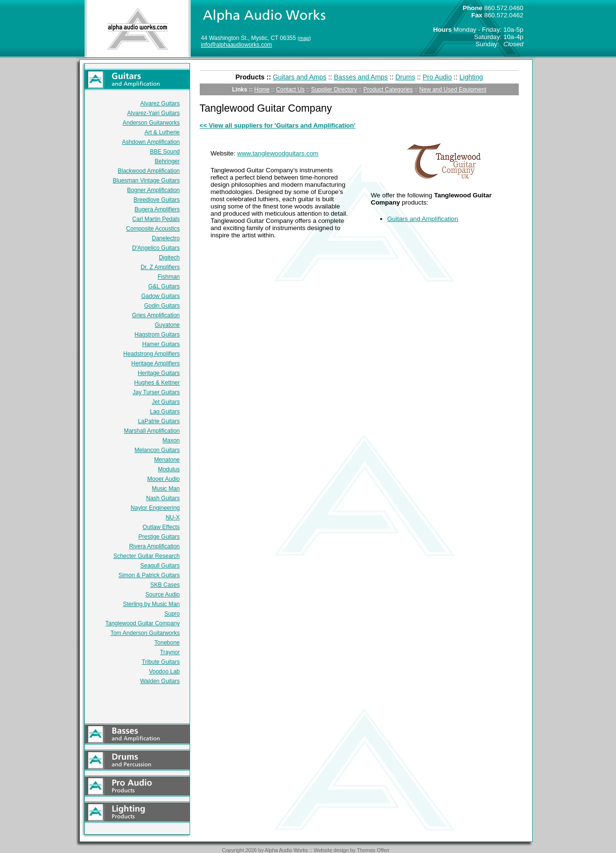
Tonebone (167, 643)
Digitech (169, 258)
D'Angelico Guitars (156, 248)
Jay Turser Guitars (156, 392)
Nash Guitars (163, 498)
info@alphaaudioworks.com (237, 45)
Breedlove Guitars (156, 200)
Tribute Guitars (161, 662)
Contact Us (290, 90)
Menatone (167, 460)
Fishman (168, 277)
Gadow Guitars (160, 296)
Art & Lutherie (162, 132)
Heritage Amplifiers (156, 363)
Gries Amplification (156, 315)
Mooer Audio (163, 479)
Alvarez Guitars (160, 103)
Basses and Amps (361, 77)
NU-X (173, 517)
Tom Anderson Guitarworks (145, 633)
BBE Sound (165, 152)
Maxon (171, 440)
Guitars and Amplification (423, 219)
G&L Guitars (164, 286)
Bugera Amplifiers (157, 209)
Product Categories (388, 90)
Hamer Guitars (161, 344)
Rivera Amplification (154, 546)
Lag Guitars (165, 412)
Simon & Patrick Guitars (149, 575)
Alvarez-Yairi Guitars (153, 113)
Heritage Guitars (159, 373)
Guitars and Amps (300, 77)
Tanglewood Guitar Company (143, 623)
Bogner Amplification (153, 190)
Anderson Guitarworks (151, 123)
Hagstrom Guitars (157, 335)
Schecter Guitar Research (146, 556)
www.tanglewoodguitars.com (278, 153)
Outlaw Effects (161, 527)
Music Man (166, 489)
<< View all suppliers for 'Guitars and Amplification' (278, 125)
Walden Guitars (160, 681)
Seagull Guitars (160, 566)
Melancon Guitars (157, 450)
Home (262, 90)
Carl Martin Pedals (156, 219)
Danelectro (166, 238)
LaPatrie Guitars (159, 421)
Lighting (471, 77)
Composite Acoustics (153, 229)
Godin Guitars (162, 306)
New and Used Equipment (453, 90)
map (304, 38)
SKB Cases (165, 585)
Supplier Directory (334, 90)
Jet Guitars (166, 402)
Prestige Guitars (159, 537)
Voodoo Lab (164, 672)
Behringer (167, 161)
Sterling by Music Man (151, 604)
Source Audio (162, 595)
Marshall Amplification (152, 431)
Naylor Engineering (155, 508)
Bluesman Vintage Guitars (146, 181)
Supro (172, 614)
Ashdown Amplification (151, 142)
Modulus (169, 469)
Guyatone (167, 325)
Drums (405, 77)
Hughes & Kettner (157, 383)
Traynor (170, 652)
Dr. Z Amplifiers (160, 267)
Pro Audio (437, 77)
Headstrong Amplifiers (151, 354)
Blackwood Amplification (149, 171)
